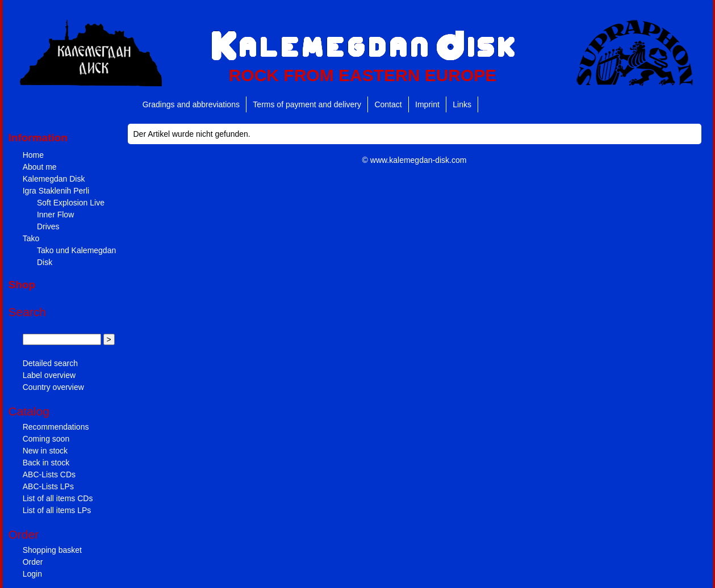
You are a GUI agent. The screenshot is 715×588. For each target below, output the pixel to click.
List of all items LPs (57, 510)
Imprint (427, 104)
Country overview (53, 387)
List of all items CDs (58, 498)
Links (462, 104)
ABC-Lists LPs (48, 486)
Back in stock (46, 463)
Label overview (49, 375)
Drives (48, 226)
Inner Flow (55, 215)
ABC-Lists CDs (49, 474)
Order (33, 562)
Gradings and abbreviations (191, 104)
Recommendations (56, 427)
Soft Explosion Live (71, 203)
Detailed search (50, 363)
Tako (31, 238)
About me (40, 167)
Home (33, 155)
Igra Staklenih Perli (56, 191)
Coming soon (46, 439)
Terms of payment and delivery (307, 104)
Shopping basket (52, 550)
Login (32, 574)
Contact (388, 104)
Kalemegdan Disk (54, 179)
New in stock (45, 451)
